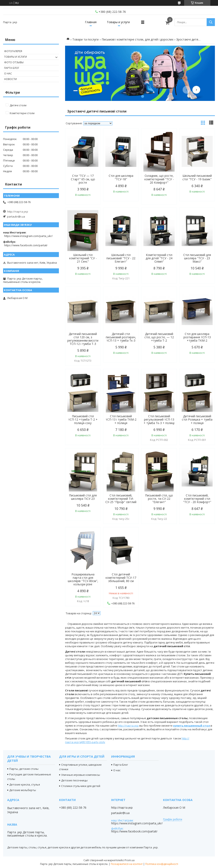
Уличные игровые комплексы (81, 775)
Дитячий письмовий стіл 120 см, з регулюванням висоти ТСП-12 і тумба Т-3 (83, 339)
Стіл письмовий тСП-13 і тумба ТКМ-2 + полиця (121, 420)
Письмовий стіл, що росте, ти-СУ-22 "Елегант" (159, 499)
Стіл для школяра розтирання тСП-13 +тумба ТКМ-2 (197, 337)
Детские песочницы (74, 780)
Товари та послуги (85, 39)
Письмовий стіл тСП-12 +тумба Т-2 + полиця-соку (83, 420)
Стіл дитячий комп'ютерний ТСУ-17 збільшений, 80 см (121, 578)
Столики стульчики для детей (81, 786)
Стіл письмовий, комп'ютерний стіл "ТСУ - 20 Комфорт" (197, 499)
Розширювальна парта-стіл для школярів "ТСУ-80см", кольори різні (83, 579)
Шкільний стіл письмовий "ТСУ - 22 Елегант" (121, 258)
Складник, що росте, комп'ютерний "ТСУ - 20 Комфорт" (159, 179)
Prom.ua (130, 860)
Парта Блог (12, 68)
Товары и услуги (118, 22)
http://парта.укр (128, 726)
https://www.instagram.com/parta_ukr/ (28, 236)
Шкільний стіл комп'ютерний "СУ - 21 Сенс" (83, 258)
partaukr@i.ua (16, 216)
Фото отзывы (14, 62)
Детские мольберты (23, 790)
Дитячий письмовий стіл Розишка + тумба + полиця (197, 420)
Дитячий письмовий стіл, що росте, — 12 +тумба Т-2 (159, 337)
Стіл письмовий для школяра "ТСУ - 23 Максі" (197, 258)
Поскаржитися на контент (127, 864)
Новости (10, 79)
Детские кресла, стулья (25, 784)
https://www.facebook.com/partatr (26, 245)
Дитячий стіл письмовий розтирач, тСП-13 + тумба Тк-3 (121, 337)
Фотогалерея (13, 51)
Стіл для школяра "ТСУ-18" (121, 177)
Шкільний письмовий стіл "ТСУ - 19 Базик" (197, 177)
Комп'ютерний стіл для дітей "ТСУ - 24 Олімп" (159, 258)
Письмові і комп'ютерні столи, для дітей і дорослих (138, 39)
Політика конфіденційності (162, 864)
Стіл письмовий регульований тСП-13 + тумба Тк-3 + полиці (159, 420)
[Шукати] (211, 22)
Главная (91, 22)
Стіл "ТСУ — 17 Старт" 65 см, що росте (83, 179)
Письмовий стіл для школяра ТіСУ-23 (83, 497)
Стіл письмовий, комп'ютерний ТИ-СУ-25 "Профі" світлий (121, 499)
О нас (8, 74)
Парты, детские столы (24, 769)
